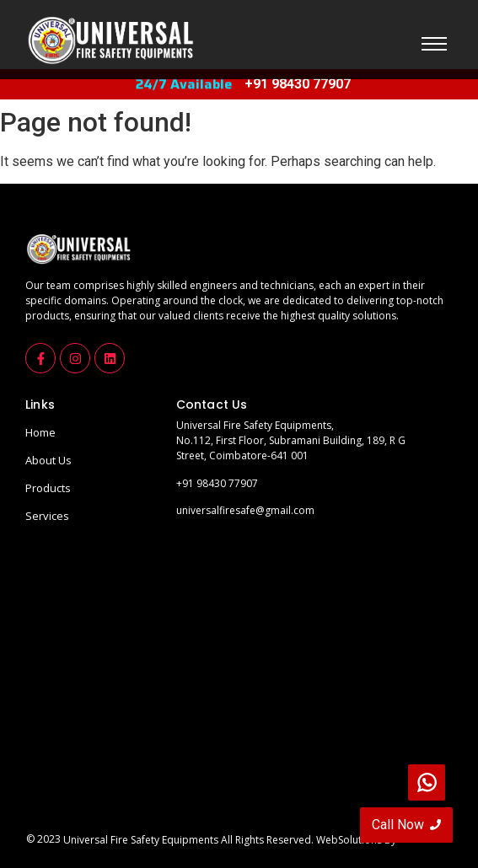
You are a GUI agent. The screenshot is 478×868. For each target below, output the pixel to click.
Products (48, 488)
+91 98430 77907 (217, 483)
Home (40, 432)
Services (47, 516)
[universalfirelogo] (110, 41)
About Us (48, 460)
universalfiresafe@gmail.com (245, 510)
